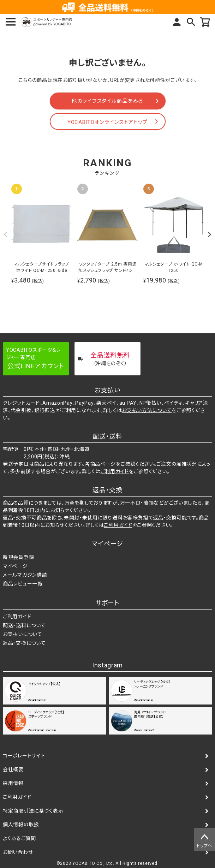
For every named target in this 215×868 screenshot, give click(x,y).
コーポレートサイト (24, 756)
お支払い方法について (147, 410)
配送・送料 (107, 436)
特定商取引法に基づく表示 (33, 811)
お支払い (107, 390)
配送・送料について (24, 625)
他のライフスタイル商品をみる (107, 101)
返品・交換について (24, 643)
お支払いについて (23, 634)
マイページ (177, 22)
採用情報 (13, 783)
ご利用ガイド (115, 471)
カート (205, 22)
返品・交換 (107, 490)
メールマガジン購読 (25, 575)
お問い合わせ (18, 852)
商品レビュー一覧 (23, 584)
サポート (107, 603)
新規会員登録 (18, 557)
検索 (191, 22)
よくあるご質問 (19, 838)
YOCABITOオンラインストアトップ (107, 122)
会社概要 (13, 769)
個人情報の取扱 (21, 825)
